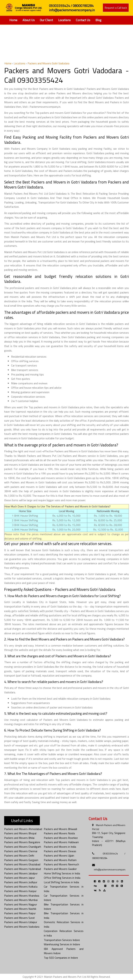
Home (13, 20)
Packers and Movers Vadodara (22, 927)
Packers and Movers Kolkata (21, 887)
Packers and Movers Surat (19, 918)
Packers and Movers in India (60, 847)
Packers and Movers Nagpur (21, 904)
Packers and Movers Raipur (20, 913)
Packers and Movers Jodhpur (21, 882)
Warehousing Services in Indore (62, 944)
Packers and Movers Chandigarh (23, 847)
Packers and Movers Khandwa (22, 896)
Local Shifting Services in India (61, 882)
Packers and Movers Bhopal (20, 833)
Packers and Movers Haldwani (61, 842)
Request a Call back (116, 8)
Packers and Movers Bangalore (22, 842)
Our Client (46, 20)
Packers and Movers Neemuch (61, 864)
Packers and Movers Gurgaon (21, 860)
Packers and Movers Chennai (21, 851)
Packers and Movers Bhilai (19, 838)
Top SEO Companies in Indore (61, 958)
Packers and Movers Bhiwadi (60, 829)
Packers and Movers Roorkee (61, 838)
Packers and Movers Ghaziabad (22, 864)
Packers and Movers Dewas (60, 851)
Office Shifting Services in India (62, 878)
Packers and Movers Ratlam (60, 860)
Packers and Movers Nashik (20, 909)
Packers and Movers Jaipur (19, 878)
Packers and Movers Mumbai (21, 900)
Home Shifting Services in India (62, 873)
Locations (64, 20)
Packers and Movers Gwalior (60, 869)
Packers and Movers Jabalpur (21, 873)
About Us (29, 20)
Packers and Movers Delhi (19, 855)
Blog (98, 20)
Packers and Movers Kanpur (20, 891)
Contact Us (83, 20)
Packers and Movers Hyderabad (23, 869)
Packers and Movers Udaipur (21, 922)
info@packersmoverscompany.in (111, 869)
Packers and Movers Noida (59, 833)
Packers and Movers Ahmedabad (23, 829)
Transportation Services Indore (62, 940)
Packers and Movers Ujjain (59, 855)
